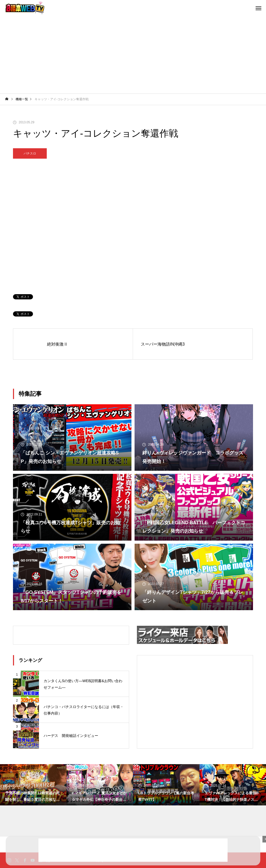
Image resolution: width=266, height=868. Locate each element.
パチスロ (30, 153)
